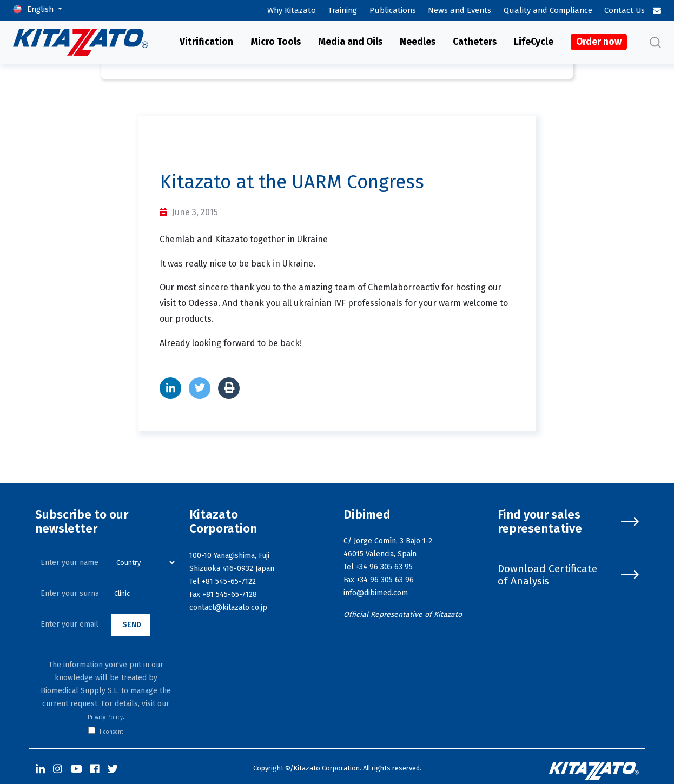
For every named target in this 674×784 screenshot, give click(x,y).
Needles (418, 42)
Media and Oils (350, 42)
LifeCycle (534, 42)
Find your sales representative (568, 522)
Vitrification (206, 42)
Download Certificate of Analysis (568, 575)
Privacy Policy (105, 717)
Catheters (475, 42)
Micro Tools (276, 42)
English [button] (41, 9)
